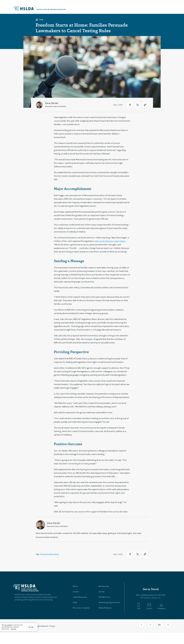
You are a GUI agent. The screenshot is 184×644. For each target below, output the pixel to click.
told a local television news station (110, 241)
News (57, 554)
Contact (149, 606)
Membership (104, 586)
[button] (130, 105)
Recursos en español (81, 608)
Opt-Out (13, 629)
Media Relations (105, 608)
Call (139, 606)
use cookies (8, 625)
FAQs (75, 602)
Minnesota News (47, 554)
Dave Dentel (52, 103)
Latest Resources (80, 597)
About (75, 586)
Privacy (52, 626)
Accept (31, 627)
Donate (102, 592)
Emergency (161, 606)
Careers (76, 592)
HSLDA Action (104, 597)
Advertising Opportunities (109, 602)
